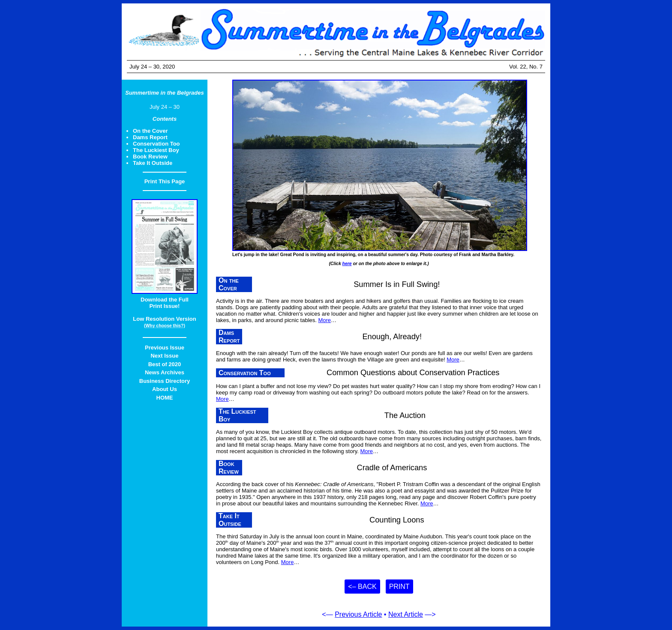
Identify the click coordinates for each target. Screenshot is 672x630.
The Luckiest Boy (156, 150)
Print (399, 587)
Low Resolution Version (164, 319)
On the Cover (150, 131)
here (347, 264)
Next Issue (164, 356)
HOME (165, 398)
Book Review (150, 157)
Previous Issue (165, 348)
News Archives (165, 372)
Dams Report (150, 137)
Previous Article (358, 614)
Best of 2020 (165, 364)
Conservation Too (156, 144)
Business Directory (165, 381)
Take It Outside (153, 163)
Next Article (406, 614)
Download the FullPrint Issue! (165, 303)
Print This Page (165, 181)
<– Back (362, 587)
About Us (165, 389)
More (324, 320)
